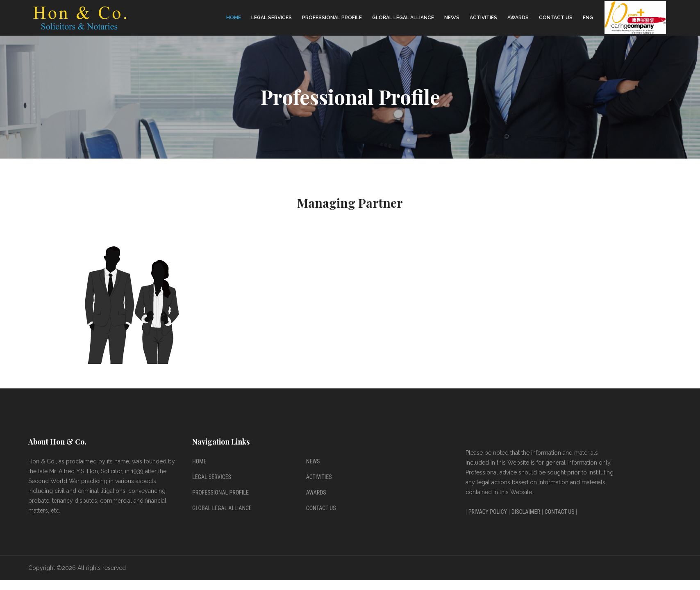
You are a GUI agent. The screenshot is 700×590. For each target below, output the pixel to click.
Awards (518, 18)
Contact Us (556, 18)
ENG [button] (588, 18)
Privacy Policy (488, 512)
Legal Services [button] (272, 18)
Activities (483, 18)
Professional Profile (220, 492)
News (452, 18)
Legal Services (212, 477)
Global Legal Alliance (403, 18)
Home (234, 18)
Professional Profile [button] (332, 18)
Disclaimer (526, 512)
